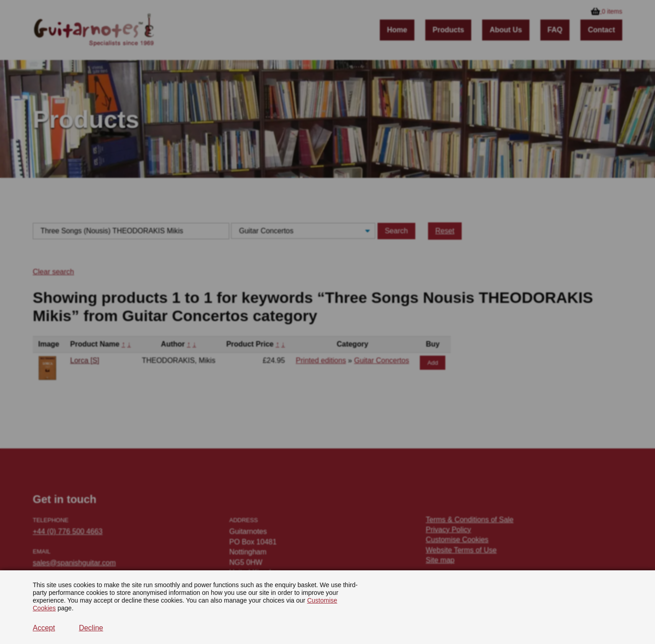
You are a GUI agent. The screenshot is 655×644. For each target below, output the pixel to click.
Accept (44, 628)
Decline (91, 628)
